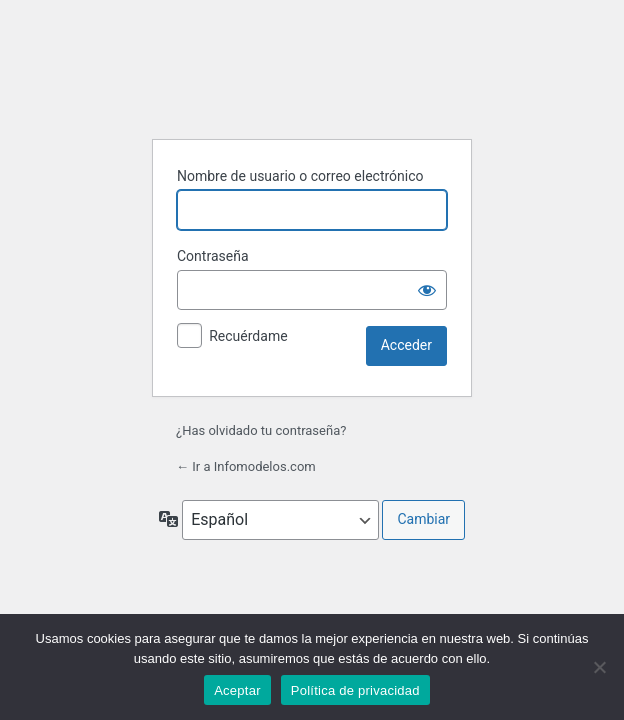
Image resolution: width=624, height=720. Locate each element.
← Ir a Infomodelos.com (246, 466)
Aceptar (237, 690)
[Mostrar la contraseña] (427, 290)
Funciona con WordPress (312, 73)
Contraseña (213, 256)
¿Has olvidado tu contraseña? (261, 430)
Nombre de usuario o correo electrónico (300, 176)
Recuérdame (248, 336)
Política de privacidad (355, 690)
